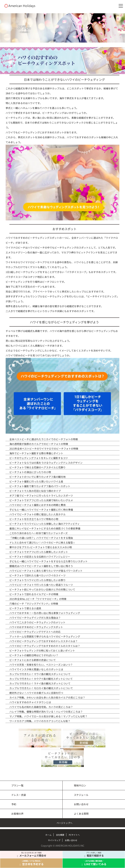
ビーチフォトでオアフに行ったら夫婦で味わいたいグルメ (41, 500)
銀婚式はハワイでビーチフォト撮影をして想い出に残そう (41, 566)
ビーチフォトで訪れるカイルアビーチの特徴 (34, 594)
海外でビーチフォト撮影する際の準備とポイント (36, 453)
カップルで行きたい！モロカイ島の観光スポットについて (41, 688)
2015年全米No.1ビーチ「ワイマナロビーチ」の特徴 (38, 599)
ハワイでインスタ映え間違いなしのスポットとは (36, 669)
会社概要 (60, 835)
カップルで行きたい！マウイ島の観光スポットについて (40, 674)
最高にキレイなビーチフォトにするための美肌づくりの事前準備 (45, 528)
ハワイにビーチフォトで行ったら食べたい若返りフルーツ (41, 585)
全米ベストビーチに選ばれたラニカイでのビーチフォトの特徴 (44, 439)
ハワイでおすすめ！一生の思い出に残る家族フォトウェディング (45, 613)
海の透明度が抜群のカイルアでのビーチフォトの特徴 (39, 444)
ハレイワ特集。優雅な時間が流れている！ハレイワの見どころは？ (46, 712)
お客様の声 (17, 814)
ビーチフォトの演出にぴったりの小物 (30, 472)
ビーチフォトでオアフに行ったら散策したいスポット (39, 552)
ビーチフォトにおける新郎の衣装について (33, 660)
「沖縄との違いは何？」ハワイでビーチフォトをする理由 (41, 538)
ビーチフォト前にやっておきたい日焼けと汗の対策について (42, 589)
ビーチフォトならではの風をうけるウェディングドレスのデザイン (46, 463)
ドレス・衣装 (19, 795)
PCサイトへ (74, 835)
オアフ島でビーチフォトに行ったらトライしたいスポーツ (41, 496)
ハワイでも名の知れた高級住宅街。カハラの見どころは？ (41, 707)
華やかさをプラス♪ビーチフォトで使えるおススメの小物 (41, 547)
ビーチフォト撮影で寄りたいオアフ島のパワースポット (40, 486)
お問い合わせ (81, 804)
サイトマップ (54, 840)
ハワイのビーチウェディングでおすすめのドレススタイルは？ (44, 641)
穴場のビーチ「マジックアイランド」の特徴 (34, 604)
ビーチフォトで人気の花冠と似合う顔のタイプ (35, 491)
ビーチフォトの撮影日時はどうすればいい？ (34, 655)
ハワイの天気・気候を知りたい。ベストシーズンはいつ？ (41, 665)
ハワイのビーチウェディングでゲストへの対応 (35, 632)
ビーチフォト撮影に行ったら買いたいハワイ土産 (36, 481)
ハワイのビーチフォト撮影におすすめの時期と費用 (37, 505)
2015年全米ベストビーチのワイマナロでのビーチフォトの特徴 (44, 449)
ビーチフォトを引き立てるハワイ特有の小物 (34, 519)
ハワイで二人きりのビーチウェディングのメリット (37, 622)
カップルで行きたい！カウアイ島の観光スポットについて (41, 679)
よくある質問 (81, 814)
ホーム (48, 835)
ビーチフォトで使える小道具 (25, 608)
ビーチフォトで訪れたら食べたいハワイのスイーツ (37, 575)
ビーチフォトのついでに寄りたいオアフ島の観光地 (37, 477)
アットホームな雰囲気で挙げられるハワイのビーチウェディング (45, 636)
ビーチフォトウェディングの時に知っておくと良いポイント (42, 651)
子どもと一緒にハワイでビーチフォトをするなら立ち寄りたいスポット (48, 561)
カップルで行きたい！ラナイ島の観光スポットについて (40, 683)
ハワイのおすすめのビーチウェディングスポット (36, 627)
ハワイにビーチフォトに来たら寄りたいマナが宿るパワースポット (46, 571)
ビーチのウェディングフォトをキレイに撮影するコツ (39, 458)
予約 (14, 804)
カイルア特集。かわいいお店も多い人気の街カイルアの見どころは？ (47, 697)
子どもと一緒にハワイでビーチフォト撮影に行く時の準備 (41, 510)
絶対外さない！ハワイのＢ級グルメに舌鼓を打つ (36, 693)
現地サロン (80, 785)
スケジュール (81, 795)
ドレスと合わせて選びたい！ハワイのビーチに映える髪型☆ (42, 542)
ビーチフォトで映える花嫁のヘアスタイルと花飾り (37, 467)
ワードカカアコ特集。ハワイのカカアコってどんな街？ (40, 721)
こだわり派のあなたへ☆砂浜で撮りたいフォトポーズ (39, 533)
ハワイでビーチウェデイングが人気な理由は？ (35, 618)
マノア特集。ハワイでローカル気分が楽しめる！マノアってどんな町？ (48, 716)
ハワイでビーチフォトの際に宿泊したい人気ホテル (37, 514)
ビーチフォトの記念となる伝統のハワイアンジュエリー (40, 557)
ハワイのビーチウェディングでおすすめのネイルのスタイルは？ (45, 646)
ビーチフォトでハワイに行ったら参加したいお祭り (37, 580)
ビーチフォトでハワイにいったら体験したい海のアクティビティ (45, 524)
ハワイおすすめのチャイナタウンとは (30, 702)
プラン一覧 (17, 785)
